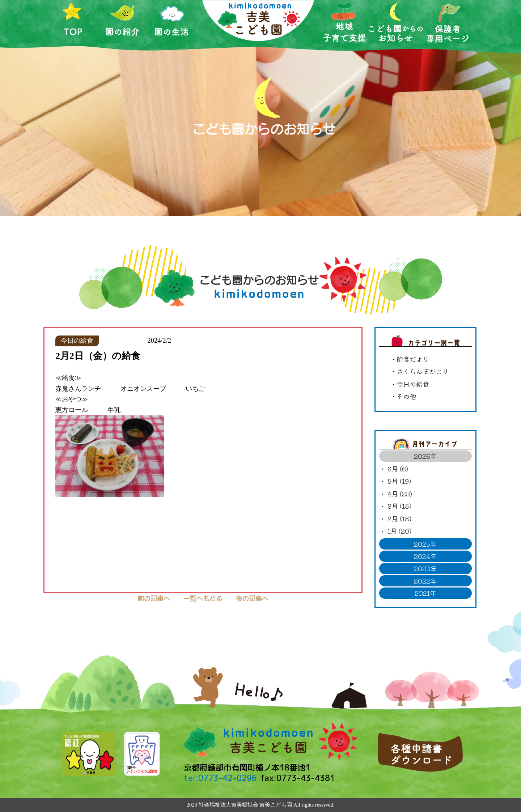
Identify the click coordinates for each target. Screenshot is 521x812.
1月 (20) (399, 531)
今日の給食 (413, 384)
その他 (406, 396)
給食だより (413, 359)
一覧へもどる (203, 598)
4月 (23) (400, 493)
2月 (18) (399, 518)
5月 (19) (399, 481)
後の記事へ (252, 598)
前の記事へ (154, 598)
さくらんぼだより (423, 371)
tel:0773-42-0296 (220, 778)
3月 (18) (399, 506)
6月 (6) (398, 469)
